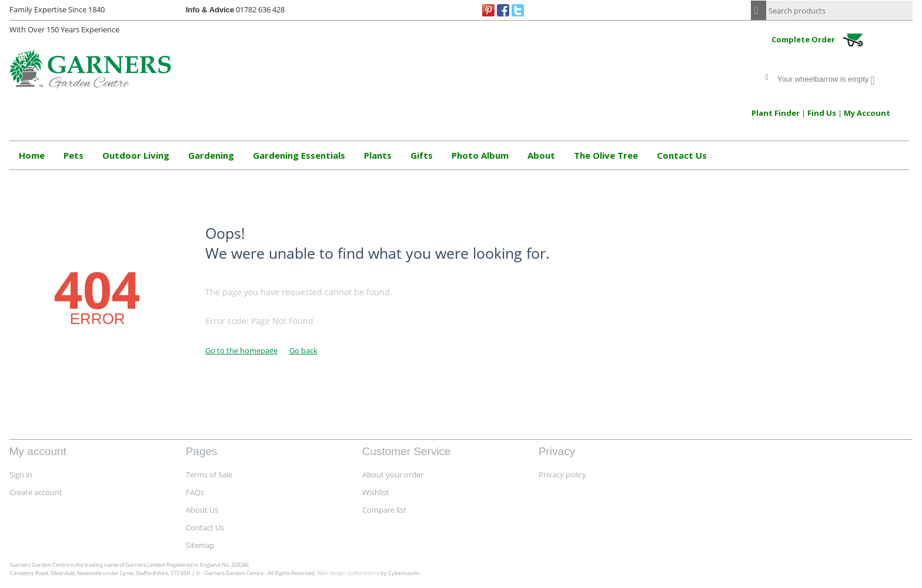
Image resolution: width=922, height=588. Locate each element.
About (541, 155)
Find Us (822, 113)
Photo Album (480, 155)
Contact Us (682, 155)
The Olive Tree (606, 155)
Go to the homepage (241, 350)
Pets (74, 155)
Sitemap (200, 545)
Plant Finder (776, 113)
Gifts (422, 155)
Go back (303, 350)
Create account (36, 492)
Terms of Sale (209, 475)
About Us (202, 510)
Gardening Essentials (299, 155)
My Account (867, 113)
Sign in (21, 475)
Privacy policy (562, 475)
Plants (378, 155)
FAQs (195, 492)
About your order (393, 475)
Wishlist (376, 492)
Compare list (384, 510)
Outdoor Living (136, 155)
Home (32, 155)
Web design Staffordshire (348, 573)
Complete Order (821, 41)
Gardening (211, 155)
